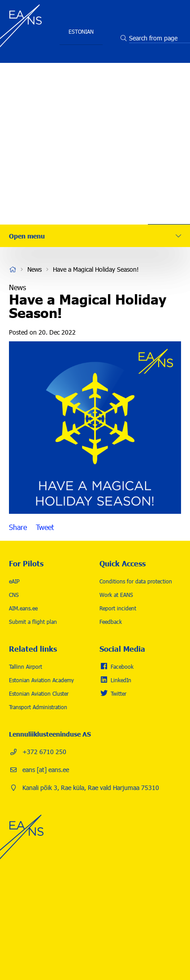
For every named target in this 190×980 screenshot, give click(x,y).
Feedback (111, 622)
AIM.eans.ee (23, 608)
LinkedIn (121, 680)
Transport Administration (38, 707)
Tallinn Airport (26, 667)
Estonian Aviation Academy (41, 680)
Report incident (118, 608)
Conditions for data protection (136, 581)
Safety (169, 115)
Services (169, 88)
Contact (169, 195)
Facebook (122, 667)
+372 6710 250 (44, 752)
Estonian (81, 31)
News (169, 168)
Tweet (45, 527)
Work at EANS (116, 595)
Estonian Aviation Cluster (39, 693)
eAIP (14, 581)
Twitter (119, 693)
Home (13, 269)
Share (18, 527)
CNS (14, 595)
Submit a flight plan (33, 622)
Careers (169, 141)
